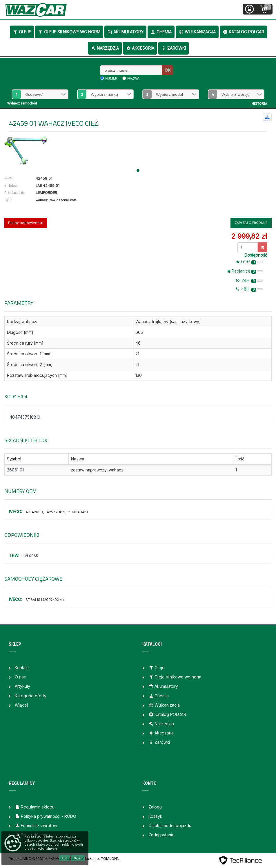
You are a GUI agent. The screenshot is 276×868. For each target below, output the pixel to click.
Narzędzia (105, 48)
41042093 (34, 512)
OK (168, 70)
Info (78, 858)
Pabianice (245, 271)
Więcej (21, 705)
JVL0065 (30, 556)
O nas (20, 677)
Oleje (22, 32)
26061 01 (15, 470)
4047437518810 (25, 417)
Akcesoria (140, 48)
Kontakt (22, 668)
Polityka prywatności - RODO (46, 816)
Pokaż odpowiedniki (26, 223)
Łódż (249, 262)
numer (111, 78)
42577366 (56, 512)
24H (249, 280)
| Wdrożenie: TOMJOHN (99, 859)
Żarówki (174, 48)
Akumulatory (125, 32)
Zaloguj (156, 807)
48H (249, 289)
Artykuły (22, 686)
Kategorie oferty (31, 696)
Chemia (161, 32)
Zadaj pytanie (161, 835)
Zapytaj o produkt (251, 223)
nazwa (133, 78)
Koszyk (155, 816)
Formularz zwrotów (36, 825)
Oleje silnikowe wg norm (69, 32)
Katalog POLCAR (243, 32)
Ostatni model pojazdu (170, 825)
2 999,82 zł (249, 236)
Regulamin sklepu (35, 807)
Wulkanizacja (197, 32)
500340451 (78, 512)
